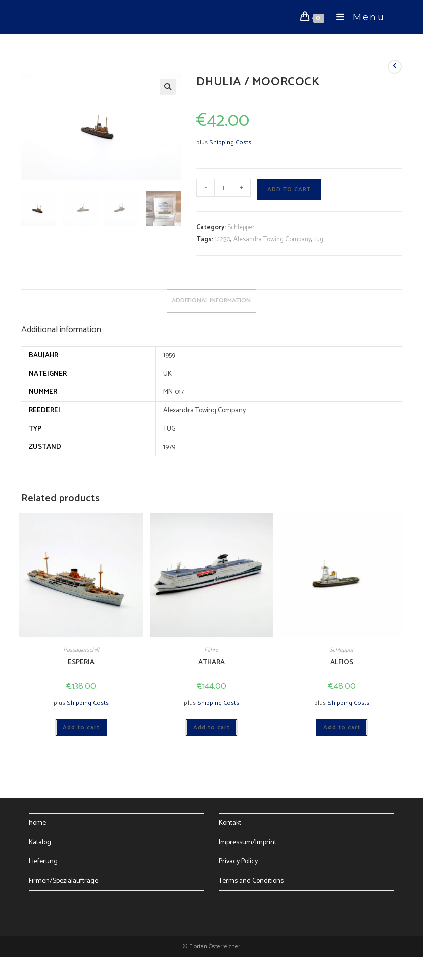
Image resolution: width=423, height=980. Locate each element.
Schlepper (241, 227)
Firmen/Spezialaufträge (63, 881)
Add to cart (289, 190)
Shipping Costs (230, 143)
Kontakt (230, 823)
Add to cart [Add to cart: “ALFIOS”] (342, 727)
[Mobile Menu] (357, 17)
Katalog (40, 842)
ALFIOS (342, 663)
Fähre (211, 650)
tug (319, 240)
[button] (168, 87)
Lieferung (43, 862)
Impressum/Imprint (248, 842)
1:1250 (223, 240)
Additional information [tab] (211, 301)
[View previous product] (395, 67)
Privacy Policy (238, 862)
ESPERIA (81, 663)
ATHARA (211, 663)
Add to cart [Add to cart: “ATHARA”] (211, 727)
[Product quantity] (223, 188)
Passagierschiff (81, 650)
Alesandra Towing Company (272, 240)
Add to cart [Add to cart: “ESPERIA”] (81, 727)
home (37, 823)
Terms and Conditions (251, 881)
